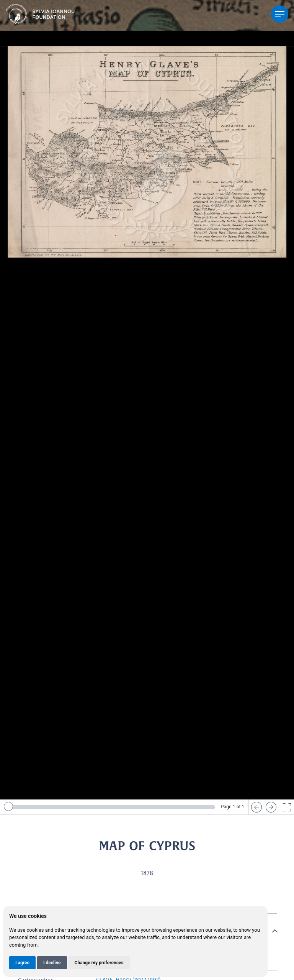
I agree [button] (22, 963)
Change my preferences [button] (99, 963)
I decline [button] (52, 963)
